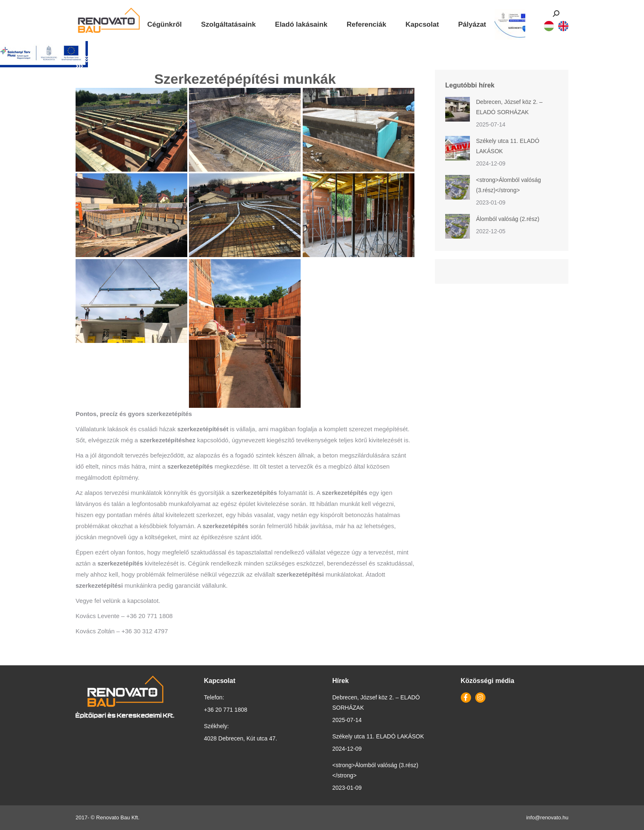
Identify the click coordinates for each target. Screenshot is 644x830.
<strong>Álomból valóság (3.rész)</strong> (508, 185)
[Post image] (458, 109)
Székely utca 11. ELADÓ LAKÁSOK (508, 146)
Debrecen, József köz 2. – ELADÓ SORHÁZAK (509, 107)
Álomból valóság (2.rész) (508, 219)
